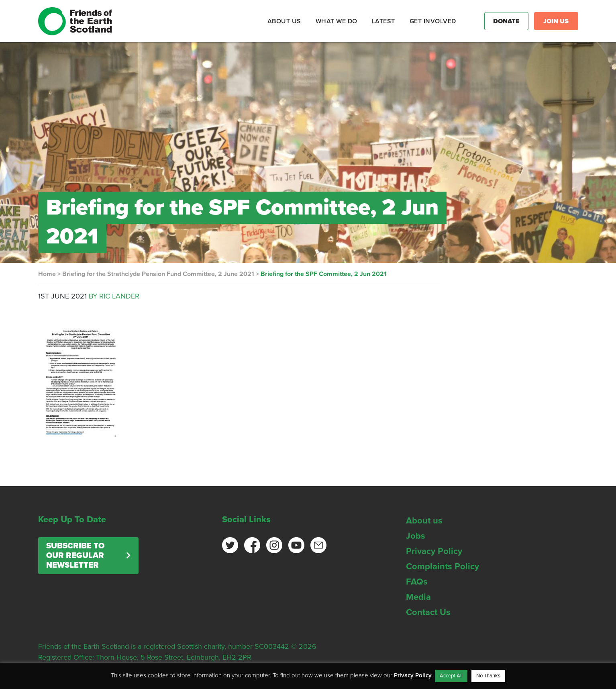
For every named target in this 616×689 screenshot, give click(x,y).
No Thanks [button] (488, 676)
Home (47, 274)
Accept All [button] (451, 676)
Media (418, 597)
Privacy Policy (434, 551)
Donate (506, 21)
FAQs (417, 582)
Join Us (556, 21)
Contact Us (428, 612)
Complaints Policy (443, 566)
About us (424, 521)
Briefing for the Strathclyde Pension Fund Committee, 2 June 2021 (158, 274)
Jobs (416, 536)
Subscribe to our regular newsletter (75, 556)
